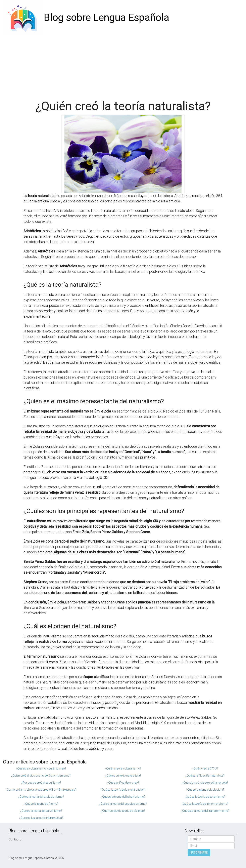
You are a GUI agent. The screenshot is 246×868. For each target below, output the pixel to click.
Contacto (15, 839)
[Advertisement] (123, 65)
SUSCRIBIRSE (199, 853)
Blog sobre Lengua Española (107, 17)
